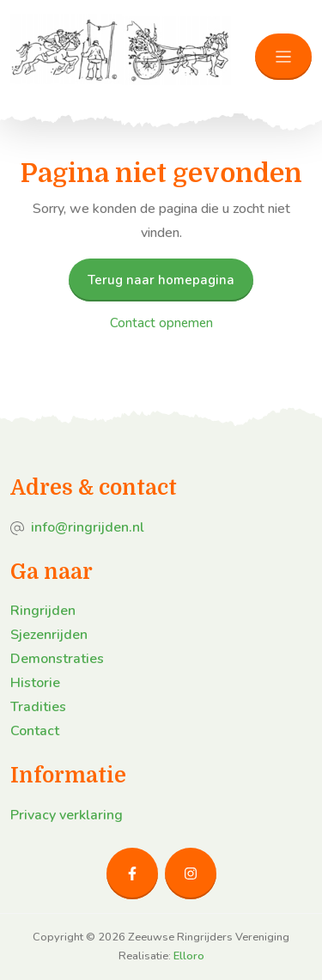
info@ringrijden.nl (88, 527)
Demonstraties (57, 659)
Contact (35, 731)
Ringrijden (43, 611)
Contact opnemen (161, 323)
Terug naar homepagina (161, 280)
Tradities (38, 707)
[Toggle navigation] (283, 57)
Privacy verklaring (67, 815)
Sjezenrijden (49, 635)
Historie (35, 683)
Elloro (189, 956)
